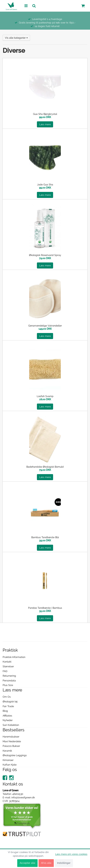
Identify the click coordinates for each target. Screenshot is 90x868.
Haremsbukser (11, 737)
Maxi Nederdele (12, 741)
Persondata (9, 681)
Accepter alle (27, 863)
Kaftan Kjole (10, 765)
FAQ (5, 671)
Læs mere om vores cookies (71, 854)
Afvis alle (46, 863)
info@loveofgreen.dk (23, 797)
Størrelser (8, 666)
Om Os (7, 697)
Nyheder (8, 720)
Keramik (7, 751)
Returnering (9, 676)
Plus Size (8, 685)
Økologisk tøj (10, 701)
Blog (5, 711)
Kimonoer (8, 760)
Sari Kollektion (11, 725)
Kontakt (7, 662)
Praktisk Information (14, 657)
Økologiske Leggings (15, 755)
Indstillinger (64, 863)
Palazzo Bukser (11, 746)
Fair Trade (8, 706)
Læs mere (45, 124)
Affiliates (7, 716)
